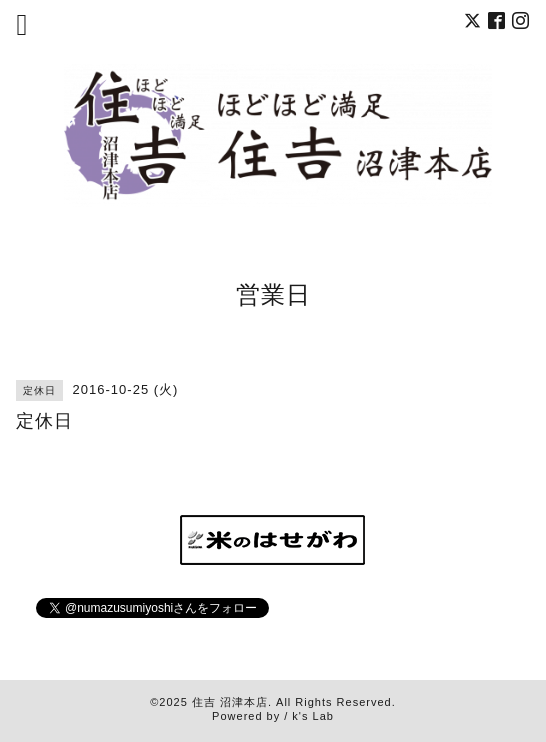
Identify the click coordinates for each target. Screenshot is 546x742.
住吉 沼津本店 (230, 702)
